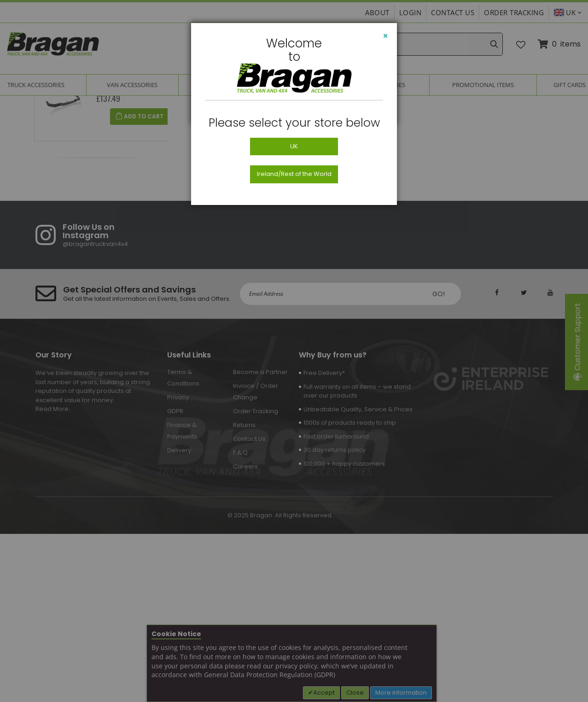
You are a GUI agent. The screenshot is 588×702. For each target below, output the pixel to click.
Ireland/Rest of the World (294, 174)
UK (294, 146)
